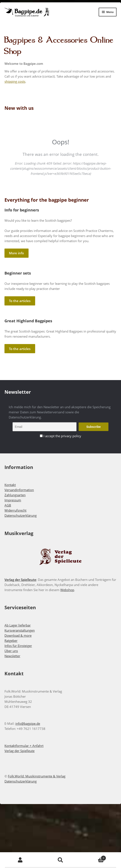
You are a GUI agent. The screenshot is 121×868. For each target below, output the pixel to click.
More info (16, 253)
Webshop (67, 590)
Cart (93, 857)
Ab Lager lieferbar (18, 625)
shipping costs (15, 81)
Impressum (13, 500)
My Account (20, 860)
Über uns (11, 651)
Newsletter (12, 656)
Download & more (18, 635)
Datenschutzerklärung (21, 515)
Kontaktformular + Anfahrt (24, 746)
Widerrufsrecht (15, 510)
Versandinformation (19, 490)
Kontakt (10, 485)
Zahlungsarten (15, 495)
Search (60, 860)
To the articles (20, 301)
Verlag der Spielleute (20, 580)
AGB (8, 505)
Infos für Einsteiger (18, 646)
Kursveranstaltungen (20, 630)
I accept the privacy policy (62, 436)
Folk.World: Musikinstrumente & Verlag (37, 776)
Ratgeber (11, 641)
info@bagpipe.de (28, 723)
